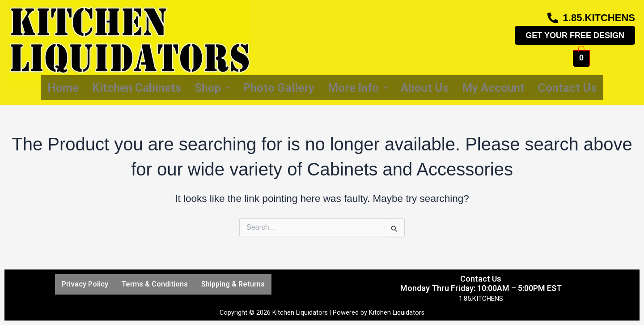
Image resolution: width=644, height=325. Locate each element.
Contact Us (567, 88)
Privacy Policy (85, 284)
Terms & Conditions (155, 284)
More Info (358, 88)
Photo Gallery (279, 88)
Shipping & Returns (233, 284)
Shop (212, 88)
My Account (493, 88)
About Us (425, 88)
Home (63, 88)
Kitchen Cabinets (137, 88)
